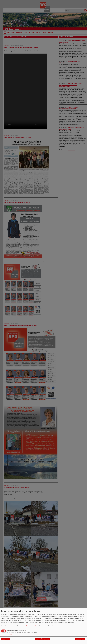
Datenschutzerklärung (32, 626)
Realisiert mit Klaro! (81, 642)
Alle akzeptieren (80, 639)
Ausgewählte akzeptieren (42, 639)
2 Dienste (10, 634)
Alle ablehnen (6, 639)
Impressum (60, 626)
